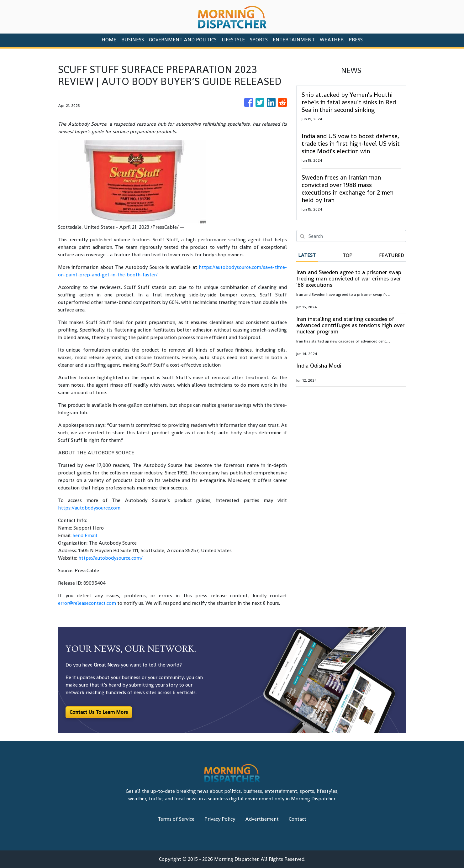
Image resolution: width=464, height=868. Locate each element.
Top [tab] (348, 255)
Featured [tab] (392, 255)
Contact (298, 819)
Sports (259, 40)
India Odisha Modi (319, 366)
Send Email (85, 535)
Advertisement (262, 819)
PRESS (356, 40)
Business (133, 40)
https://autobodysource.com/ (111, 558)
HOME (109, 40)
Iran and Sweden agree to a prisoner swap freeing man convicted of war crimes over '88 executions (349, 278)
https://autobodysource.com (89, 508)
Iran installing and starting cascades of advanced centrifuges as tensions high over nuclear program (351, 325)
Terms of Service (176, 819)
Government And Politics (183, 40)
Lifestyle (233, 40)
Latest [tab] (307, 255)
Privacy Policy (220, 819)
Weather (332, 40)
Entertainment (294, 40)
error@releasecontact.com (87, 603)
